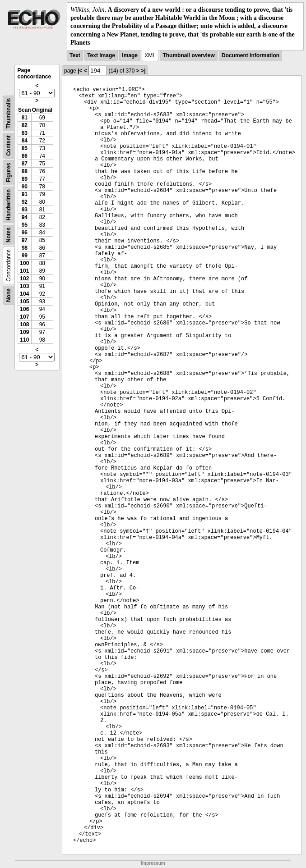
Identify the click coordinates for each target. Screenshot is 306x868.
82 (25, 125)
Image (130, 55)
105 (24, 302)
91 (25, 194)
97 (25, 240)
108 (24, 324)
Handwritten (9, 205)
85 (25, 148)
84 (25, 141)
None (9, 295)
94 (25, 217)
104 (24, 294)
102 (24, 279)
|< (80, 71)
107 (24, 317)
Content (9, 145)
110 (24, 340)
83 (25, 133)
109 (24, 332)
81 (25, 118)
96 (25, 233)
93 (25, 210)
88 (25, 171)
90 (25, 187)
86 (25, 156)
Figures (9, 172)
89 (25, 179)
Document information (250, 55)
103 (24, 286)
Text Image (101, 55)
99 (25, 256)
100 (24, 263)
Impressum (153, 863)
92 (25, 202)
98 (25, 248)
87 (25, 164)
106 (24, 309)
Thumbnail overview (188, 55)
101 (24, 271)
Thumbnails (9, 113)
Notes (9, 235)
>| (143, 71)
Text (75, 55)
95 (25, 225)
